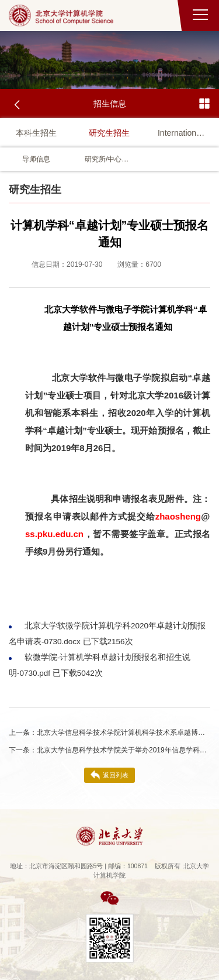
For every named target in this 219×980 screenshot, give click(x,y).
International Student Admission (182, 133)
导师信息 (36, 159)
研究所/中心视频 (109, 159)
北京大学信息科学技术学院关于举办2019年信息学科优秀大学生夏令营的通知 (109, 750)
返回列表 (109, 776)
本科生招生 (36, 133)
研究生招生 (109, 133)
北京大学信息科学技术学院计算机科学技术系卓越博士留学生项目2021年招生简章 (109, 733)
